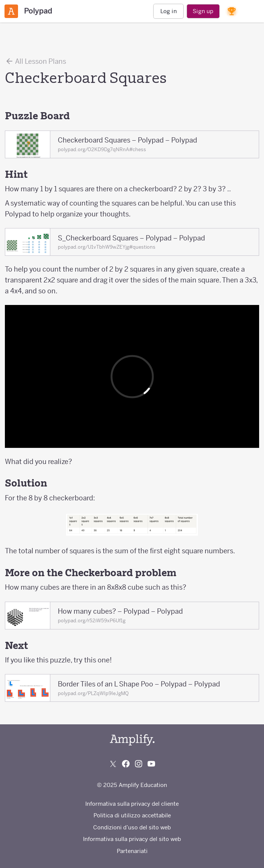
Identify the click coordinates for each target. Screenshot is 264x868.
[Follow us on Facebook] (126, 764)
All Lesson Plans (35, 61)
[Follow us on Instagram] (139, 764)
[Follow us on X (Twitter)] (113, 764)
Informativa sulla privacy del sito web (132, 839)
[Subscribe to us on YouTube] (151, 764)
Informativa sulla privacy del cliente (132, 804)
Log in (169, 11)
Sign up (203, 11)
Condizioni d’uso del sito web (132, 827)
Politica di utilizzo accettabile (132, 815)
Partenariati (132, 851)
